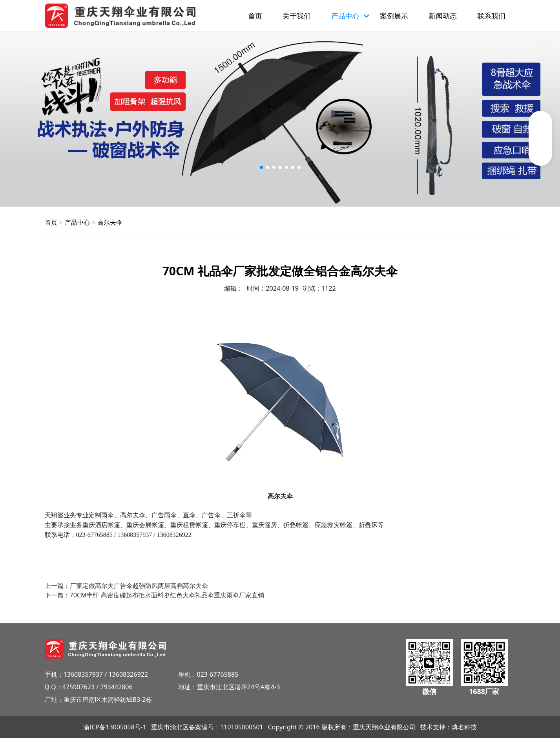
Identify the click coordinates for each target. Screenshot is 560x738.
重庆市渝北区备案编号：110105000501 (207, 727)
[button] (261, 167)
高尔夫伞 (110, 222)
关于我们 (297, 16)
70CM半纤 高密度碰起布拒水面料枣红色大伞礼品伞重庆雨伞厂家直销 (167, 595)
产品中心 (77, 222)
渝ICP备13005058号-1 (115, 727)
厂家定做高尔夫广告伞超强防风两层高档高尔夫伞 (139, 586)
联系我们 (491, 16)
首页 (255, 16)
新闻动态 (443, 16)
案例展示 (394, 16)
